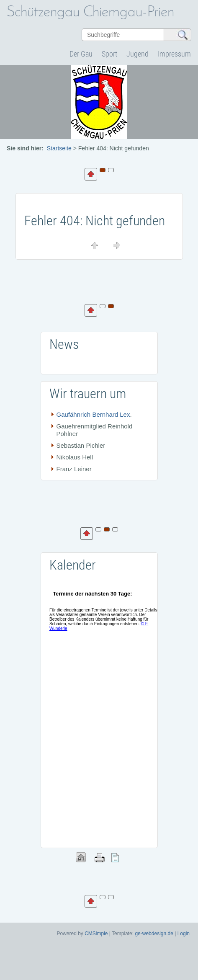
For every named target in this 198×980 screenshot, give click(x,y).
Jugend (138, 54)
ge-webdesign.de (154, 934)
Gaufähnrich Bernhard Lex (93, 414)
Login (184, 934)
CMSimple (96, 934)
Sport (109, 54)
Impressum (174, 54)
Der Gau (81, 54)
